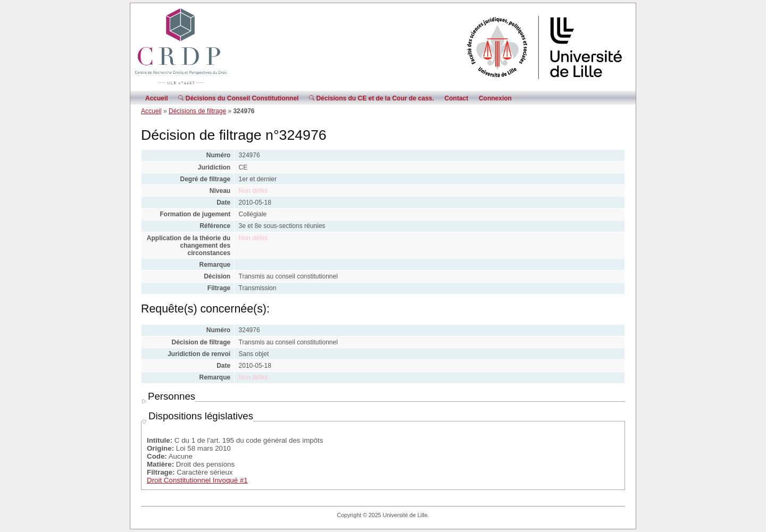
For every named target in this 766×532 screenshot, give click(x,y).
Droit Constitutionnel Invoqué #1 (197, 480)
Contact (457, 98)
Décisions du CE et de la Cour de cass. (372, 98)
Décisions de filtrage (197, 111)
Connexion (495, 98)
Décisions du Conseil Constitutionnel (238, 98)
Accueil (157, 98)
